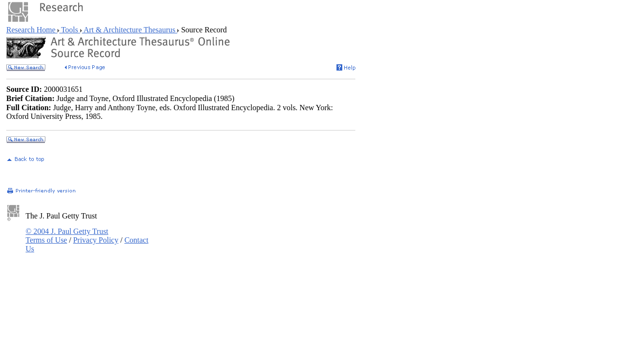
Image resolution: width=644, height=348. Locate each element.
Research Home (32, 30)
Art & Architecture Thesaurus (130, 30)
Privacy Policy (96, 240)
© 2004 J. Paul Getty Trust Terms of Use (67, 236)
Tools (70, 30)
